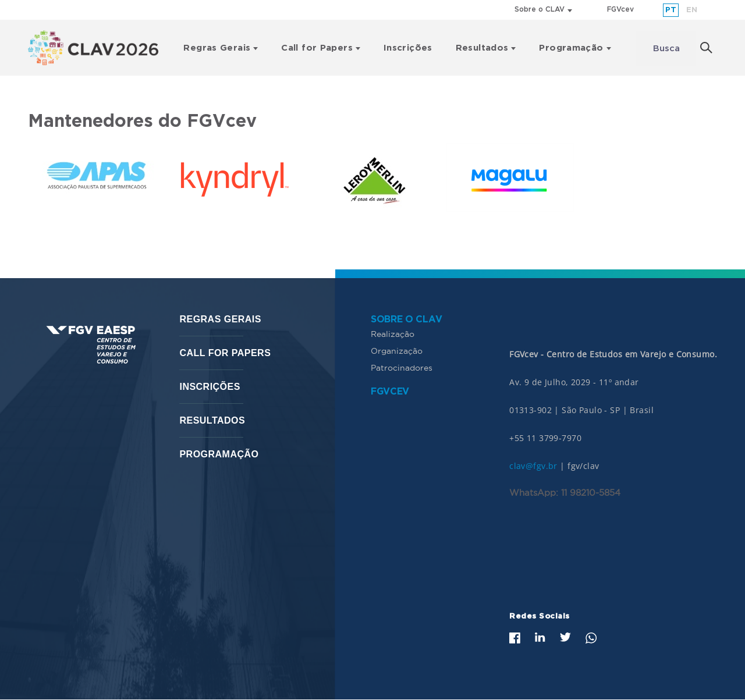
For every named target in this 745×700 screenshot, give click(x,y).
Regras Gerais (217, 48)
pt (671, 10)
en (692, 10)
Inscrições (408, 48)
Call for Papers (317, 48)
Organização (397, 351)
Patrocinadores (402, 368)
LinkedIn (540, 637)
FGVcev (620, 10)
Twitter (565, 637)
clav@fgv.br (533, 466)
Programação (571, 48)
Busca (666, 49)
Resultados (482, 48)
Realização (393, 334)
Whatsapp (591, 638)
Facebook (515, 638)
